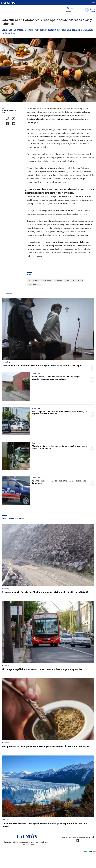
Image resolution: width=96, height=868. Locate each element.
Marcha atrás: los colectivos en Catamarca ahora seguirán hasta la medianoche (59, 447)
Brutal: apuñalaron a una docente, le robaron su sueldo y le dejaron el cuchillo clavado (59, 413)
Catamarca (47, 280)
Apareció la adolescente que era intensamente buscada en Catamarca (59, 482)
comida (59, 280)
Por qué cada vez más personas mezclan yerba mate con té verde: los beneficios (45, 747)
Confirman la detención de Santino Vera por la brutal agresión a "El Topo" (42, 366)
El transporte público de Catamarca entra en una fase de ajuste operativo (42, 669)
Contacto (64, 837)
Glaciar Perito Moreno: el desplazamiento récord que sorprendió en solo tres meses (45, 825)
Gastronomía (34, 285)
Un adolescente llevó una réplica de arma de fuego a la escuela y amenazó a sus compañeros (57, 378)
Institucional (73, 837)
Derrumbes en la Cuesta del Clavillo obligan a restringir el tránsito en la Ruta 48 (45, 592)
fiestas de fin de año (74, 280)
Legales (32, 845)
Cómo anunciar (85, 837)
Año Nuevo (33, 280)
